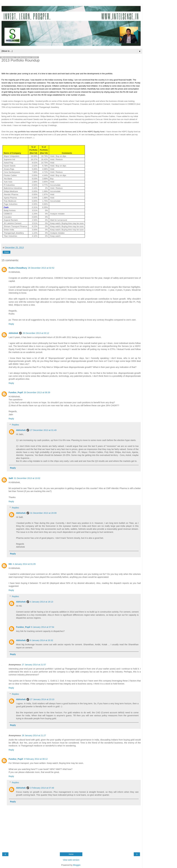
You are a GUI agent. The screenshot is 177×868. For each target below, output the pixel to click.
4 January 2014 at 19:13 (42, 602)
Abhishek (13, 333)
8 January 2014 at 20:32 (42, 640)
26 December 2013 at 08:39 (37, 392)
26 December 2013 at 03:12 (36, 333)
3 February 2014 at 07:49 (42, 788)
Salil (11, 478)
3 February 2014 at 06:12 (36, 759)
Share (7, 252)
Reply (11, 324)
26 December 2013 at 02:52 (41, 268)
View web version (71, 860)
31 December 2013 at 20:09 (43, 513)
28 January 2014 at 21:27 (34, 735)
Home (71, 854)
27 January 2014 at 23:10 (42, 699)
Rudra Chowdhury (18, 268)
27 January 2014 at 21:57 (34, 665)
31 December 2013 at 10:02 (27, 478)
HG (10, 564)
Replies (15, 425)
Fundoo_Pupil (16, 392)
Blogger (77, 865)
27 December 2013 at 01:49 (43, 430)
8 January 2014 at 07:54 (43, 627)
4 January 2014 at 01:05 (24, 564)
